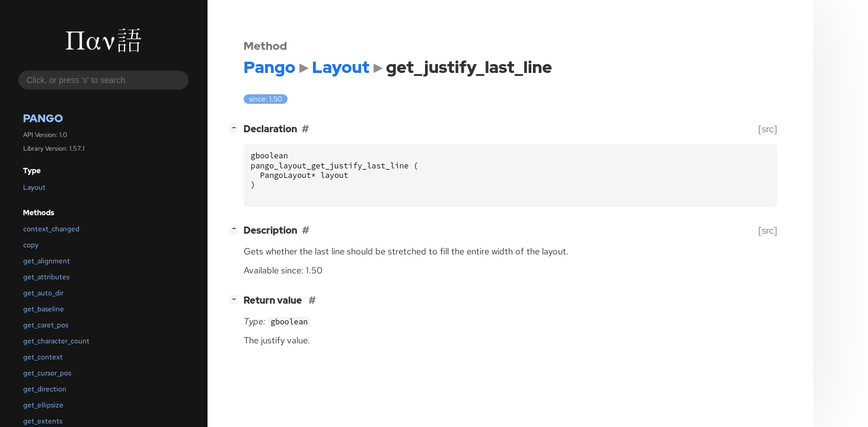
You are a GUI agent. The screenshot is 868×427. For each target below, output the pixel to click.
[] (236, 128)
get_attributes (46, 277)
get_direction (45, 389)
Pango (43, 118)
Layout (34, 187)
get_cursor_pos (47, 373)
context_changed (51, 229)
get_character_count (56, 341)
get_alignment (47, 261)
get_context (43, 357)
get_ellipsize (43, 405)
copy (31, 245)
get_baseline (44, 309)
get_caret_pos (46, 325)
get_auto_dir (43, 293)
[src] (768, 129)
